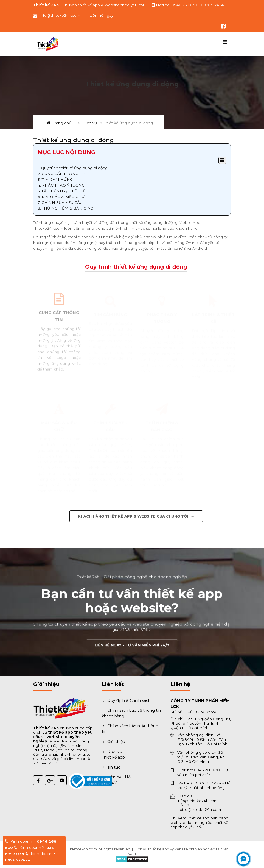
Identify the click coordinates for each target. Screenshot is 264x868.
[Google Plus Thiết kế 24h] (50, 780)
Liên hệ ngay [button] (101, 15)
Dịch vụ (87, 123)
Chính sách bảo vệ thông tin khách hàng (131, 713)
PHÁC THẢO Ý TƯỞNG (63, 185)
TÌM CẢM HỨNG (57, 179)
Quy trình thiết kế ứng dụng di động (74, 168)
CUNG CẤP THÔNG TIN (64, 174)
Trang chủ (59, 123)
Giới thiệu (113, 742)
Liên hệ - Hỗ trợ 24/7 (116, 780)
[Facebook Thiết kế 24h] (38, 780)
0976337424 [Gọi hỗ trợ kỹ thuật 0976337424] (212, 5)
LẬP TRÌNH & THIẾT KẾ (64, 191)
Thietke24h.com (82, 849)
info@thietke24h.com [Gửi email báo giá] (197, 801)
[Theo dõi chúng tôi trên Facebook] (223, 26)
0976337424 (18, 860)
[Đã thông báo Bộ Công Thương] (74, 778)
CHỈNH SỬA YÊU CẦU (62, 202)
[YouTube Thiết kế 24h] (62, 780)
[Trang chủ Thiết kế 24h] (48, 44)
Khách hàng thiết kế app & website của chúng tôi (136, 516)
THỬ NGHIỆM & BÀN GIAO (68, 208)
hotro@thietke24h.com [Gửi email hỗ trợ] (199, 809)
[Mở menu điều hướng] (225, 42)
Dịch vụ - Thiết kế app (113, 754)
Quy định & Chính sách (126, 700)
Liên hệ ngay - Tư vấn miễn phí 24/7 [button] (132, 634)
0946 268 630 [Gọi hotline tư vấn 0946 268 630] (185, 5)
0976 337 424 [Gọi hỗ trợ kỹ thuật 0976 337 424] (209, 783)
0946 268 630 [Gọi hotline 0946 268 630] (207, 770)
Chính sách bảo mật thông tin (130, 729)
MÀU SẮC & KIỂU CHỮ (63, 197)
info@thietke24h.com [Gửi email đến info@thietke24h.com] (60, 15)
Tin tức (111, 767)
